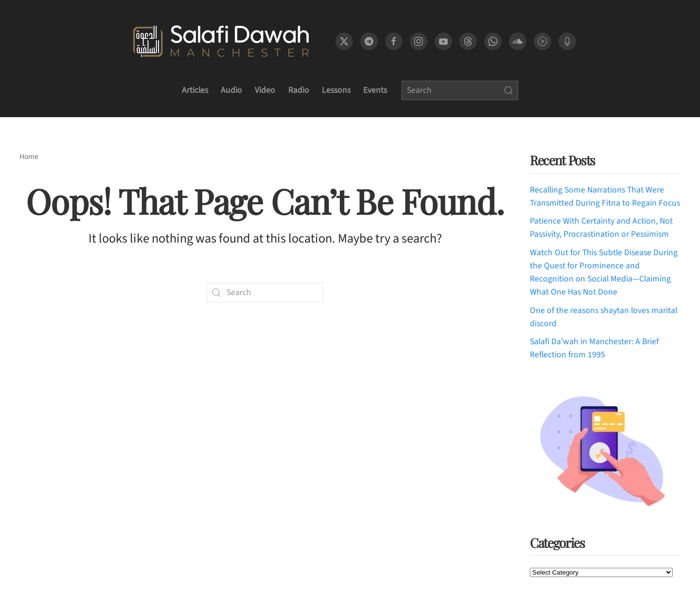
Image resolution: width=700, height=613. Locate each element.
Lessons (336, 90)
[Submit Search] (508, 90)
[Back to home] (221, 41)
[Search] (460, 90)
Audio (231, 90)
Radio (299, 90)
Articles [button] (195, 90)
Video (265, 90)
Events (375, 90)
